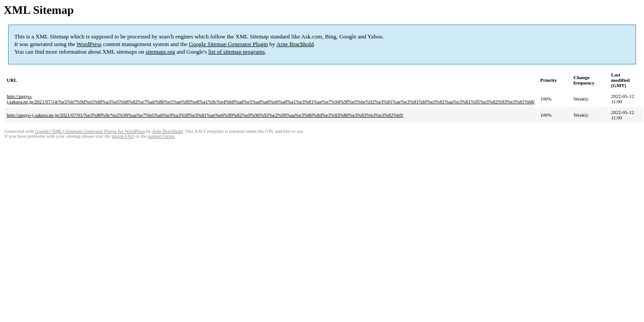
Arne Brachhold (295, 44)
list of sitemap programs (236, 52)
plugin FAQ (123, 136)
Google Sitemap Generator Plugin (229, 44)
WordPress (89, 44)
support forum (161, 136)
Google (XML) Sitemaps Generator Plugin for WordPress (90, 131)
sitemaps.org (160, 52)
